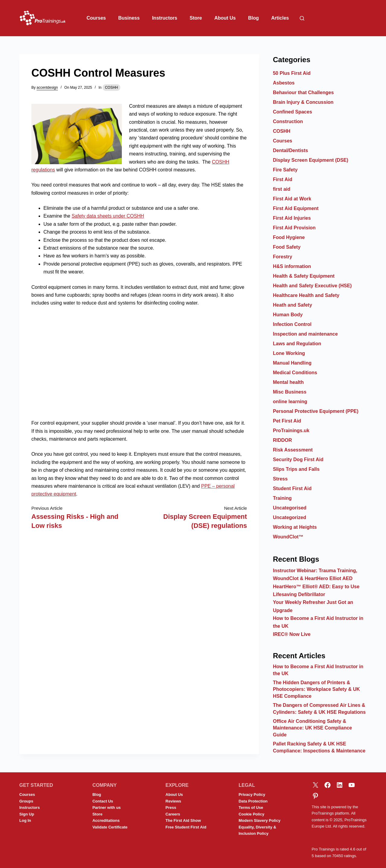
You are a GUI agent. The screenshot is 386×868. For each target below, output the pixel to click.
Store (196, 18)
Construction (288, 121)
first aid (282, 189)
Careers (173, 814)
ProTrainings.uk (291, 431)
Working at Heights (295, 527)
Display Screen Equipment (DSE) (311, 160)
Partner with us (106, 807)
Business (129, 18)
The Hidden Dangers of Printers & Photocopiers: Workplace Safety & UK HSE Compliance (316, 689)
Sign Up (27, 814)
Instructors (165, 18)
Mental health (288, 382)
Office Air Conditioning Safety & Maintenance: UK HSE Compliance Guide (312, 728)
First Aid (283, 179)
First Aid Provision (294, 228)
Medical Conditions (295, 373)
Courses (96, 18)
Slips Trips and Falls (296, 469)
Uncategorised (290, 508)
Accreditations (106, 820)
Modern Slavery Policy (259, 820)
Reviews (173, 801)
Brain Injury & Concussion (303, 102)
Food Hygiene (289, 237)
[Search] (302, 18)
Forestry (283, 257)
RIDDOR (282, 440)
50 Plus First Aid (292, 73)
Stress (280, 479)
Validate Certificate (110, 827)
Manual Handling (292, 363)
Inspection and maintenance (305, 334)
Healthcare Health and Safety (306, 295)
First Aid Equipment (296, 208)
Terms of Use (251, 807)
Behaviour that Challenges (303, 93)
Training (282, 498)
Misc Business (290, 392)
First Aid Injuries (292, 218)
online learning (290, 402)
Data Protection (253, 801)
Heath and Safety (293, 305)
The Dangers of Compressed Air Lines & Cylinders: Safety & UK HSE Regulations (319, 708)
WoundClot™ (288, 537)
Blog (254, 18)
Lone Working (289, 353)
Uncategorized (289, 517)
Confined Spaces (293, 112)
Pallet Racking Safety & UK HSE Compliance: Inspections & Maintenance (319, 747)
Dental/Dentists (290, 150)
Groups (26, 801)
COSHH (111, 88)
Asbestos (284, 83)
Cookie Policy (251, 814)
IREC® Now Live (292, 634)
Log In (25, 820)
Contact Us (103, 801)
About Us (225, 18)
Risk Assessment (293, 450)
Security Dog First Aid (298, 460)
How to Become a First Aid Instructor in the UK (318, 670)
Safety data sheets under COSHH (108, 216)
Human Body (288, 315)
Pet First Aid (287, 421)
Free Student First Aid (186, 827)
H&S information (292, 266)
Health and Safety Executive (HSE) (312, 286)
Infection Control (292, 324)
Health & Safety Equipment (304, 276)
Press (171, 807)
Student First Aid (292, 488)
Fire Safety (285, 170)
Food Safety (287, 247)
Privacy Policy (252, 795)
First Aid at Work (292, 199)
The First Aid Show (183, 820)
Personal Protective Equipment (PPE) (316, 411)
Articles (280, 18)
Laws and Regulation (297, 344)
